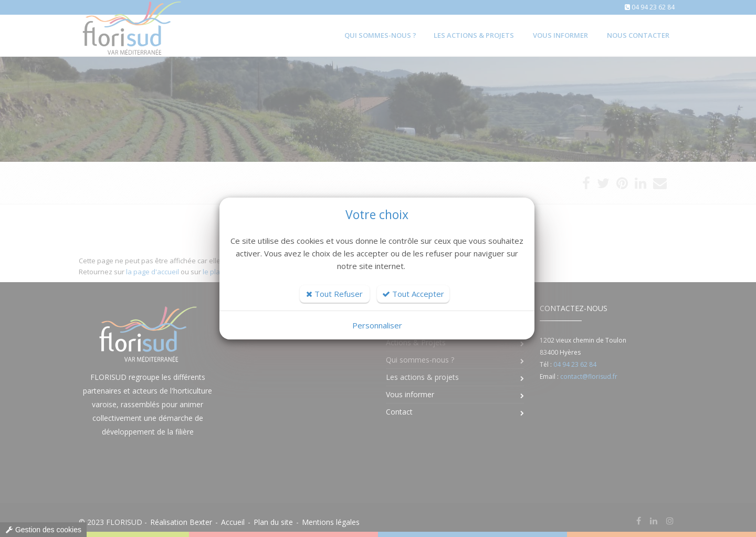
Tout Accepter (413, 294)
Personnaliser (377, 325)
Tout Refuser (334, 294)
